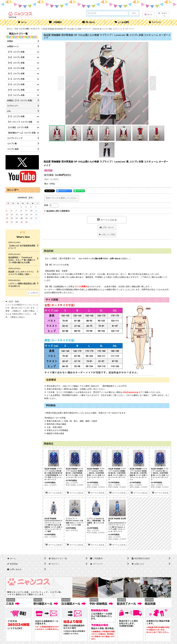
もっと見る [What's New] (33, 293)
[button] (122, 22)
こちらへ (21, 317)
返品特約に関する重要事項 (57, 211)
